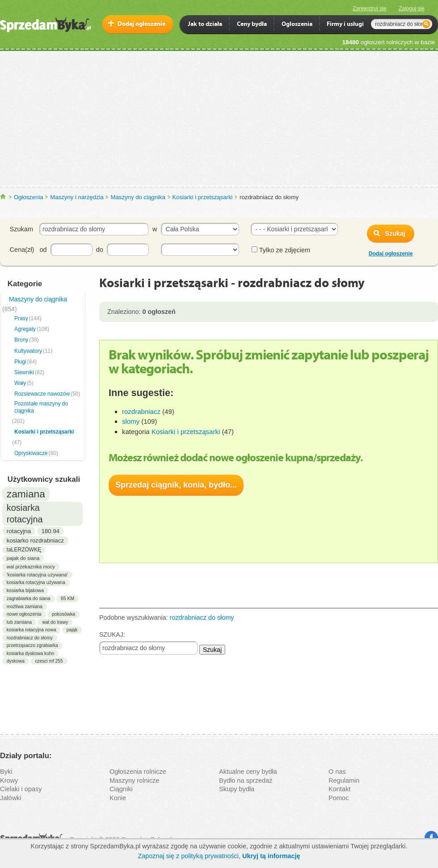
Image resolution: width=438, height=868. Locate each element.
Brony (21, 340)
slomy (131, 421)
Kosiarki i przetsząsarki (203, 197)
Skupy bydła (237, 789)
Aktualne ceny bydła (248, 772)
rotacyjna (19, 531)
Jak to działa (205, 25)
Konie (118, 798)
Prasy (21, 318)
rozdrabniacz (141, 411)
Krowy (9, 780)
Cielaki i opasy (21, 789)
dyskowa (16, 661)
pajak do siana (23, 558)
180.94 (51, 531)
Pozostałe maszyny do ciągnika (41, 407)
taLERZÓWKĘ (24, 550)
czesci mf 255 (49, 661)
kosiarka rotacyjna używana (36, 582)
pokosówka (63, 614)
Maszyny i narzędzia (77, 197)
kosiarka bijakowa (25, 590)
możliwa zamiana (25, 607)
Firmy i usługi (345, 25)
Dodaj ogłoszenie (141, 24)
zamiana (26, 494)
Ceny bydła (252, 25)
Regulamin (344, 780)
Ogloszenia (297, 25)
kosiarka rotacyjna (25, 513)
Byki (6, 772)
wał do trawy (55, 622)
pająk (72, 630)
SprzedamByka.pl (3, 197)
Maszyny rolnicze (134, 780)
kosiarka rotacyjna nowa (32, 630)
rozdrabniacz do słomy (30, 638)
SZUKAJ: (112, 634)
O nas (337, 772)
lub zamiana (19, 622)
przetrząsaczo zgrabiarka (32, 645)
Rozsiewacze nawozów (42, 394)
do (100, 250)
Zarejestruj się (369, 8)
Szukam (21, 229)
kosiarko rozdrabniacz (35, 540)
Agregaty (25, 329)
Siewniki (24, 372)
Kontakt (339, 789)
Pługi (20, 362)
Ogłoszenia (29, 197)
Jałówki (11, 798)
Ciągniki (121, 789)
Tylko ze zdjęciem (281, 250)
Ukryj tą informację (271, 856)
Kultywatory (28, 351)
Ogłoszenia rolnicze (138, 772)
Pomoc (339, 798)
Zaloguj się (412, 8)
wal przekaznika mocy (31, 567)
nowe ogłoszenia (24, 614)
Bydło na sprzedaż (246, 780)
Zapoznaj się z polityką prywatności (188, 856)
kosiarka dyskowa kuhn (31, 653)
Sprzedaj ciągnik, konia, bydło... (176, 485)
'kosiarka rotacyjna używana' (37, 575)
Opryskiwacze (31, 453)
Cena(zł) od (28, 250)
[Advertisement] (219, 118)
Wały (20, 383)
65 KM (67, 599)
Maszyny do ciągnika (138, 197)
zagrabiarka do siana (29, 598)
